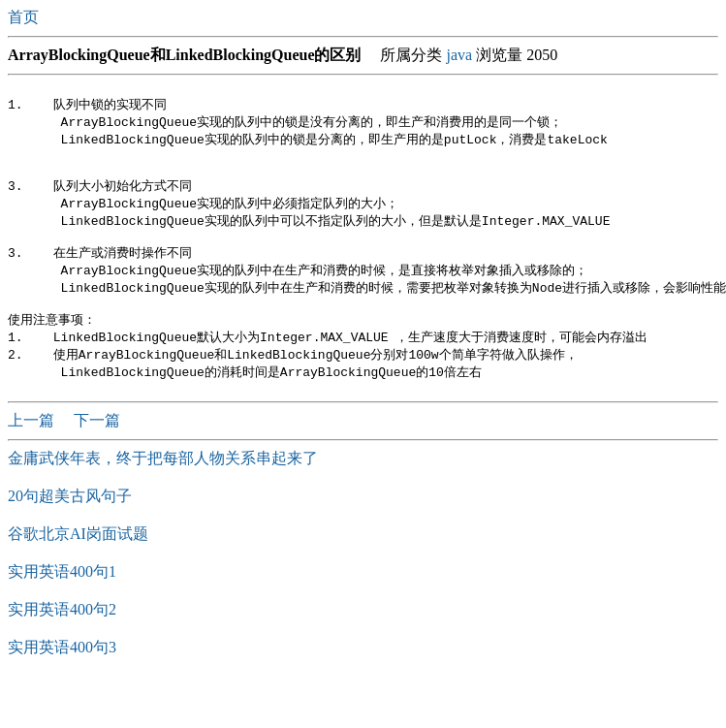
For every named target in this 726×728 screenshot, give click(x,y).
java (459, 55)
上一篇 (33, 444)
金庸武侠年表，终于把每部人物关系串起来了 (163, 482)
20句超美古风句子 (70, 520)
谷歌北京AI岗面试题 (78, 558)
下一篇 (97, 444)
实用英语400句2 (62, 633)
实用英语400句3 (62, 671)
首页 (25, 17)
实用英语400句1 (62, 596)
